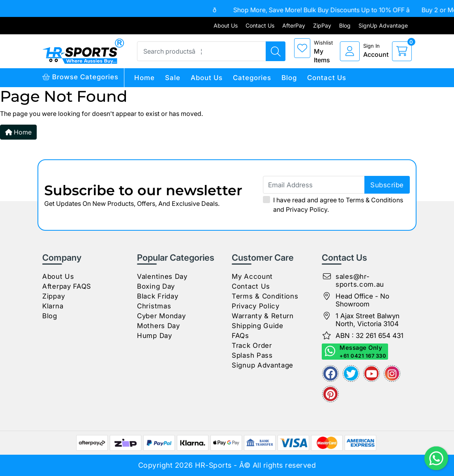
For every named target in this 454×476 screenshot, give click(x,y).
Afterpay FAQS (67, 286)
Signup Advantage (263, 365)
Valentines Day (162, 276)
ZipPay (322, 25)
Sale (173, 78)
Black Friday (158, 296)
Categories (252, 78)
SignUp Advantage (383, 25)
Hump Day (155, 336)
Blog (345, 25)
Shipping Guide (258, 326)
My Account (252, 276)
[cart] (402, 51)
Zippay (53, 296)
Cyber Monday (161, 316)
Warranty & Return (263, 316)
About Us (226, 25)
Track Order (252, 345)
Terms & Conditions (374, 200)
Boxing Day (156, 286)
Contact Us (260, 25)
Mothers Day (159, 326)
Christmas (154, 306)
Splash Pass (252, 355)
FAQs (240, 336)
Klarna (53, 306)
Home (144, 78)
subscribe (387, 185)
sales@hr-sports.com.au (360, 280)
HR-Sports (213, 465)
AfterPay (294, 25)
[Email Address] (336, 185)
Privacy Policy (307, 209)
